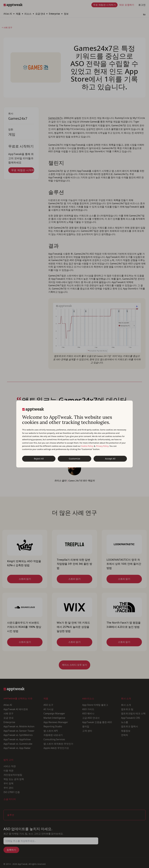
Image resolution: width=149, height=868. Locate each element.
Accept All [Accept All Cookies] (110, 459)
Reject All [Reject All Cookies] (39, 459)
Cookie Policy (87, 446)
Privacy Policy (102, 446)
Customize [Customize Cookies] (74, 459)
